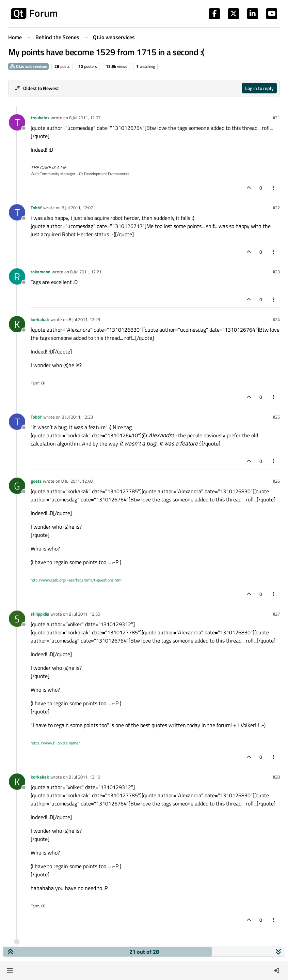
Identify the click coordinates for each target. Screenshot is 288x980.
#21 (276, 118)
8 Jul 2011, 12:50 (84, 614)
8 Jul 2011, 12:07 (85, 118)
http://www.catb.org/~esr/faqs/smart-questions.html (77, 580)
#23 (276, 272)
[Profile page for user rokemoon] (17, 276)
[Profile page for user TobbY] (17, 212)
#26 (276, 481)
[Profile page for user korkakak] (17, 324)
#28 (276, 777)
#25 (276, 417)
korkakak (40, 319)
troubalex (40, 118)
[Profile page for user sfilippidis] (17, 619)
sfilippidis (40, 614)
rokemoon (41, 272)
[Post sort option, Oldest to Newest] (37, 88)
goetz (36, 481)
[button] (10, 970)
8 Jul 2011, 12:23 (84, 319)
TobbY (36, 208)
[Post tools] (274, 188)
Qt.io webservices (28, 66)
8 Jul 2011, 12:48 (77, 481)
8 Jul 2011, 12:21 (86, 272)
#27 (276, 614)
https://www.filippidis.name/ (55, 743)
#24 (276, 319)
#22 (276, 208)
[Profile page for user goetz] (17, 486)
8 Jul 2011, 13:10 (84, 777)
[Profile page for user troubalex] (17, 122)
